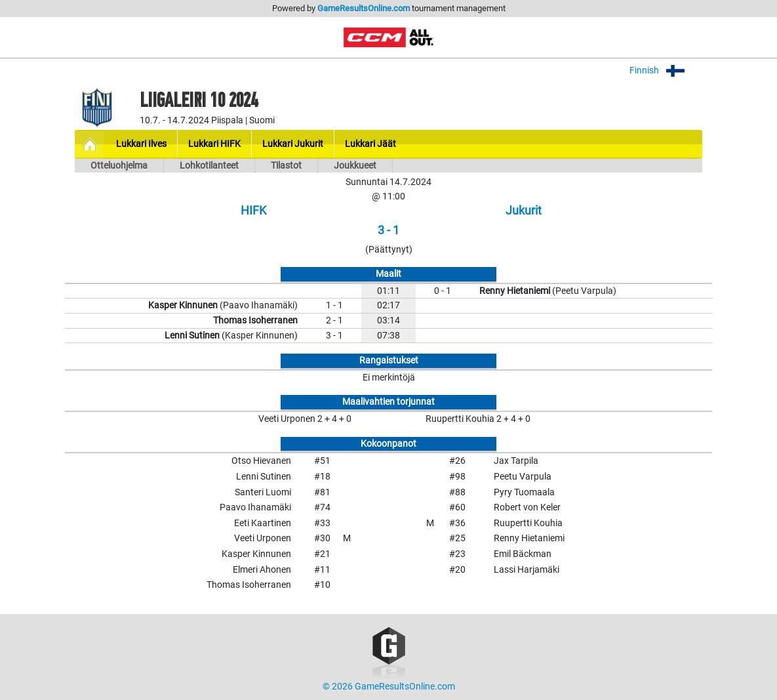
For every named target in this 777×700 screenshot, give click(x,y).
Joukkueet (355, 166)
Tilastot (286, 166)
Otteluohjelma (119, 166)
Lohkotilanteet (209, 166)
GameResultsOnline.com (364, 8)
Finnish (666, 71)
